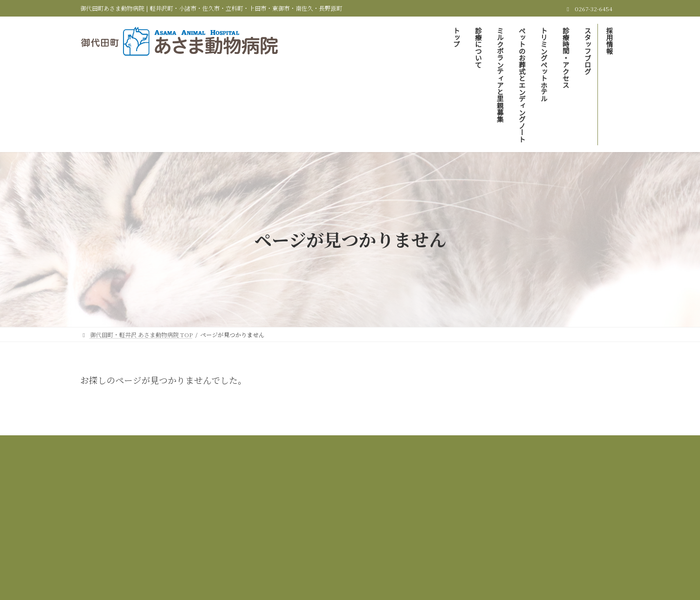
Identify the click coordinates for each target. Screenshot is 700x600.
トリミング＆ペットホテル (556, 444)
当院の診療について (257, 444)
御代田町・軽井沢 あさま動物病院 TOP (160, 444)
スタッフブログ (337, 450)
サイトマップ (437, 450)
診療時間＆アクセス (271, 450)
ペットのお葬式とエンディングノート (453, 444)
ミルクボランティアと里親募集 (343, 444)
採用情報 (389, 450)
